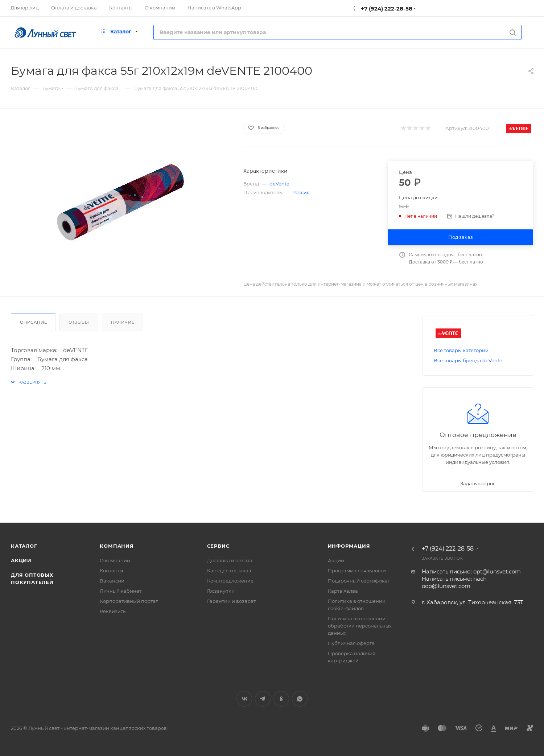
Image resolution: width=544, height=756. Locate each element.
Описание (33, 322)
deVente (279, 184)
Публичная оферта (351, 643)
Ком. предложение (230, 581)
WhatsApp (300, 699)
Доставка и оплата (230, 560)
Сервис (218, 546)
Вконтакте (244, 699)
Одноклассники (281, 699)
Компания (117, 546)
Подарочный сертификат (359, 581)
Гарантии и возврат (231, 601)
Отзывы (79, 322)
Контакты (111, 571)
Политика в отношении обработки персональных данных (360, 626)
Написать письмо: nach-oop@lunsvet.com (455, 582)
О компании (115, 560)
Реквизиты (113, 611)
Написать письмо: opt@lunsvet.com (471, 571)
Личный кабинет (121, 591)
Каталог (24, 546)
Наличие (123, 322)
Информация (349, 546)
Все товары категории (461, 350)
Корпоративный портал (129, 601)
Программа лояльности (357, 571)
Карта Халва (343, 591)
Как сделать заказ (229, 571)
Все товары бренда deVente (468, 360)
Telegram (263, 699)
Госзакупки (221, 591)
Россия (301, 192)
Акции (21, 560)
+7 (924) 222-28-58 (386, 9)
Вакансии (112, 581)
